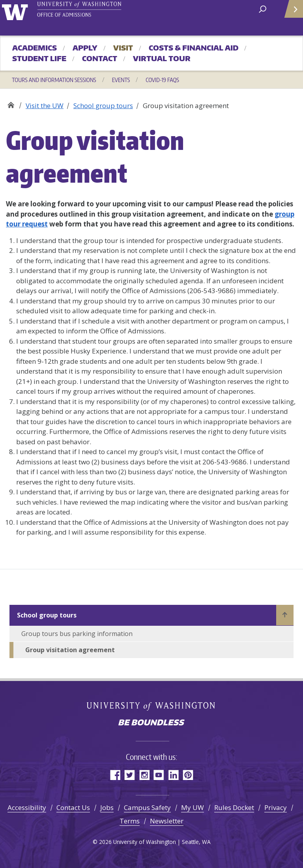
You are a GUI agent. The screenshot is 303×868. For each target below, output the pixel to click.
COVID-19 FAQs (162, 80)
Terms (130, 821)
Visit (123, 48)
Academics (35, 48)
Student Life (39, 58)
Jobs (107, 807)
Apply (85, 48)
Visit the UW (45, 106)
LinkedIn (173, 775)
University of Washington (16, 11)
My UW (193, 807)
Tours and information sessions (54, 80)
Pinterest (188, 775)
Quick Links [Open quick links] (291, 12)
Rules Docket (234, 807)
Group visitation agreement (70, 650)
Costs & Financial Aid (194, 48)
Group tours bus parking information (77, 634)
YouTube (159, 775)
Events (121, 80)
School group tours (103, 106)
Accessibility (27, 807)
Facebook (115, 775)
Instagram (144, 775)
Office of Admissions (11, 103)
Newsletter (167, 821)
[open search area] (263, 8)
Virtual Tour (162, 58)
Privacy (276, 807)
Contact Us (73, 807)
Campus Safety (147, 807)
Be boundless (151, 723)
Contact (100, 58)
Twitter (130, 775)
